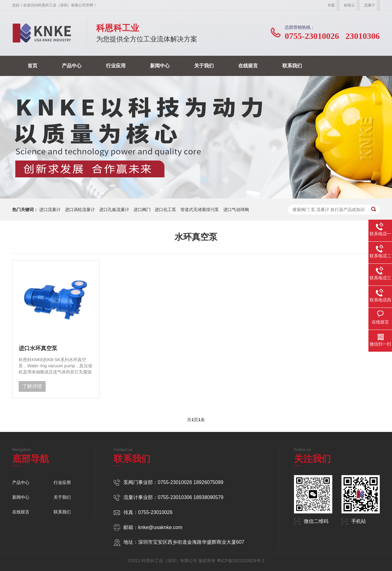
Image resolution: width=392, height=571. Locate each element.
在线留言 (248, 66)
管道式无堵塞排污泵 (200, 210)
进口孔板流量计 (114, 210)
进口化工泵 (165, 210)
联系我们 (292, 66)
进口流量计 (50, 210)
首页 (32, 66)
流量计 (370, 5)
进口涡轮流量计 (80, 210)
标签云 (349, 5)
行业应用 (116, 66)
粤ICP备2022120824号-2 (241, 561)
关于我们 (204, 66)
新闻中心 (160, 66)
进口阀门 (142, 210)
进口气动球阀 (236, 210)
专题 (331, 5)
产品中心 (72, 66)
